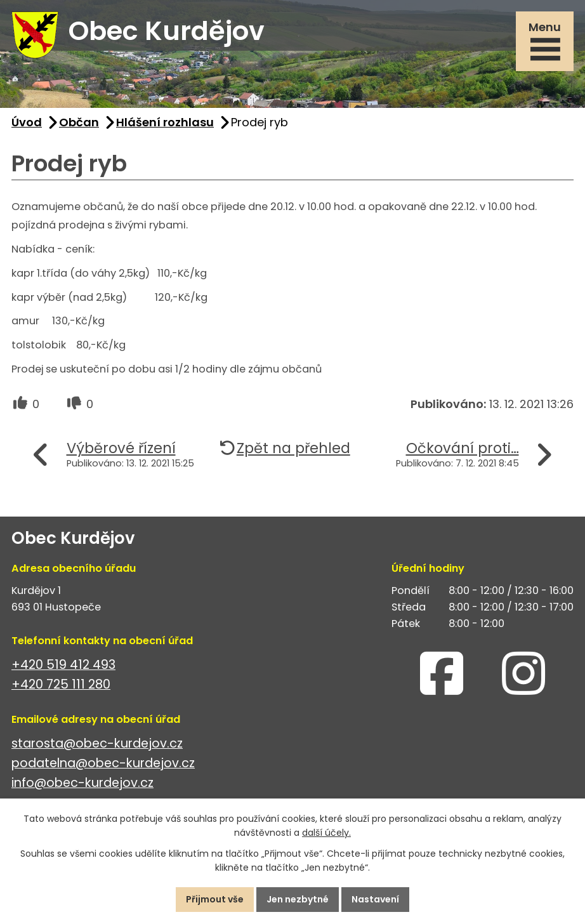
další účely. (326, 833)
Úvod (27, 122)
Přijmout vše (215, 899)
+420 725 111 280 (61, 684)
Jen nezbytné (298, 899)
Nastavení (375, 899)
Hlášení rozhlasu (165, 122)
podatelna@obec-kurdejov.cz (103, 763)
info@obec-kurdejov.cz (82, 783)
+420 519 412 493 (63, 665)
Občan (79, 122)
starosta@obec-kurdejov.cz (97, 743)
